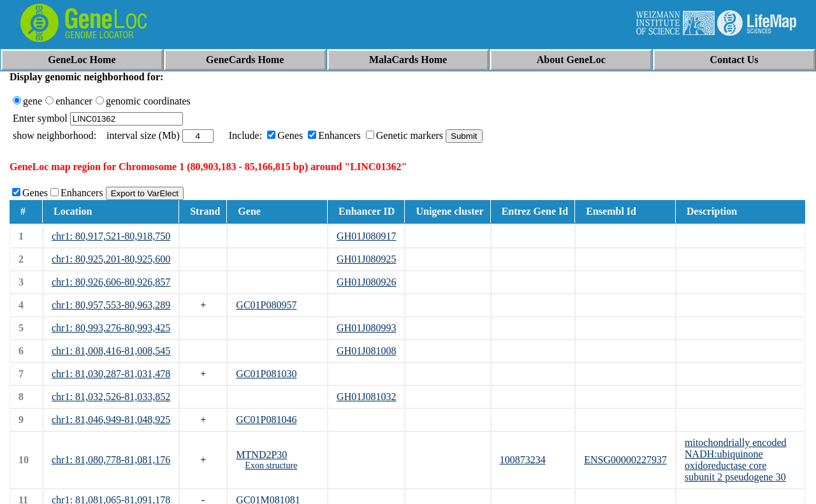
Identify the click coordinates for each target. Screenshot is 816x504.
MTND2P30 (261, 455)
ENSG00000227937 (625, 460)
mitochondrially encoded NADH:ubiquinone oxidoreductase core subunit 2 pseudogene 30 (736, 460)
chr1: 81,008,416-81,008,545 (111, 351)
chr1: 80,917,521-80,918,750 (111, 236)
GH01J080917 (366, 236)
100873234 (523, 460)
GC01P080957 (266, 305)
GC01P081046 (266, 420)
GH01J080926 (366, 282)
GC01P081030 (266, 374)
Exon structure (271, 465)
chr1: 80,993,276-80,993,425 (111, 328)
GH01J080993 (366, 328)
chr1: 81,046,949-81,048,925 (111, 420)
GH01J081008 (366, 351)
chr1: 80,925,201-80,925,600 (111, 259)
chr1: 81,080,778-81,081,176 (111, 460)
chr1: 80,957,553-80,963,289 (111, 305)
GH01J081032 (366, 397)
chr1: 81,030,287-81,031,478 (111, 374)
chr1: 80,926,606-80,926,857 (111, 282)
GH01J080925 (366, 259)
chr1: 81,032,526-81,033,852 (111, 397)
